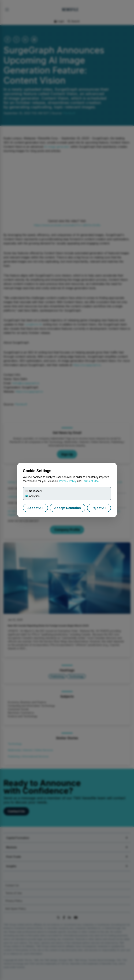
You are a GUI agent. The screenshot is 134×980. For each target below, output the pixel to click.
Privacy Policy (68, 481)
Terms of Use (90, 481)
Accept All (35, 508)
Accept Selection (68, 508)
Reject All (99, 508)
